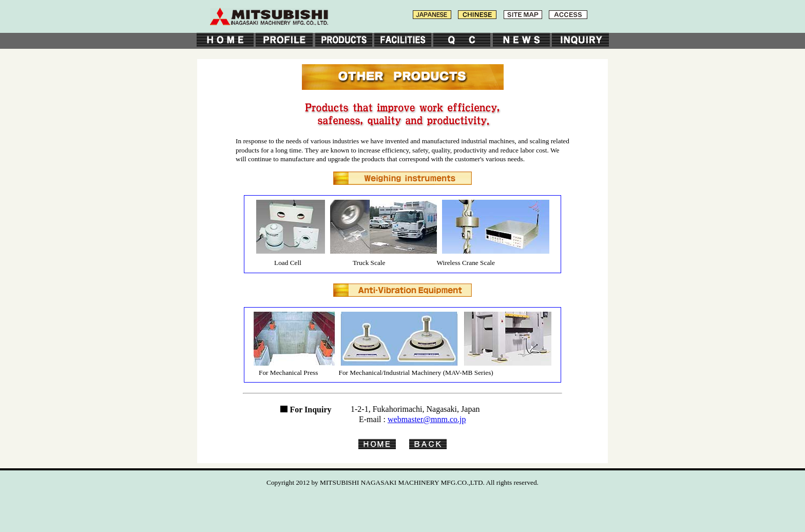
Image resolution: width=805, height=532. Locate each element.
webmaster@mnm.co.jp (427, 419)
